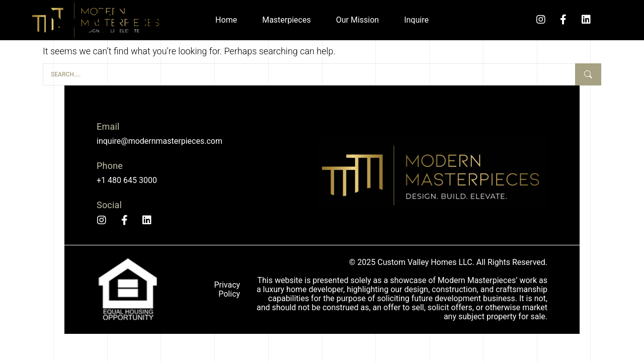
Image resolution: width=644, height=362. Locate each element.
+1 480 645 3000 (127, 180)
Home (226, 20)
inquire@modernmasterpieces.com (159, 141)
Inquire (416, 20)
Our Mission (357, 20)
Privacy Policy (227, 289)
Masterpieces (287, 20)
